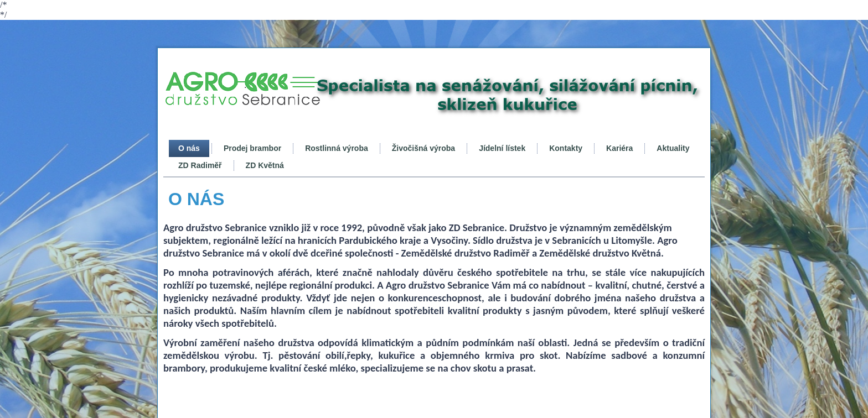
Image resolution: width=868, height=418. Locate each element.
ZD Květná (265, 165)
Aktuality (673, 148)
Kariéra (619, 148)
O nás (189, 148)
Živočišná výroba (423, 148)
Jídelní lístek (502, 148)
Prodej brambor (252, 148)
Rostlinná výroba (337, 148)
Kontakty (566, 148)
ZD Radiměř (200, 165)
